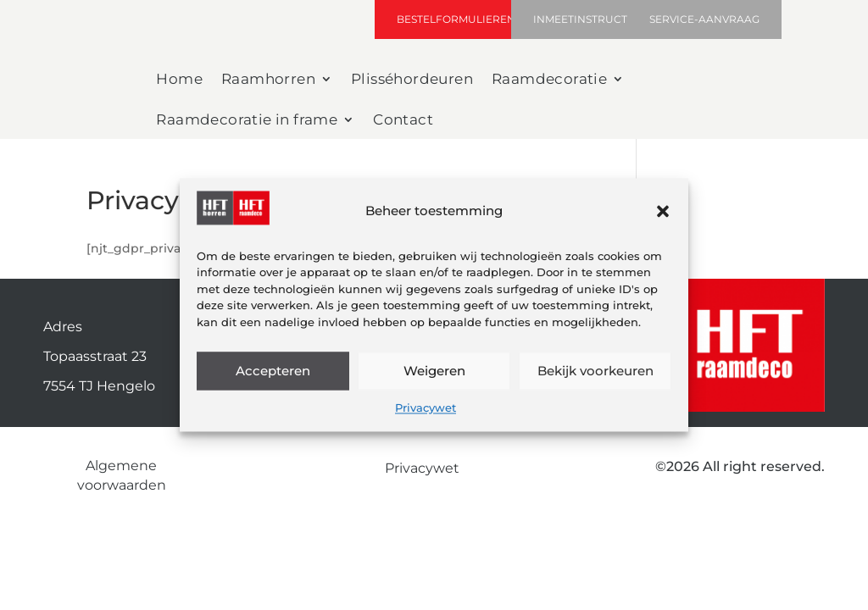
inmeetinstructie (585, 19)
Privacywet (426, 408)
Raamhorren (268, 80)
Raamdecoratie (549, 80)
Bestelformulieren (456, 19)
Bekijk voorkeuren (595, 371)
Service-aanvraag (704, 19)
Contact (403, 121)
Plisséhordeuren (412, 80)
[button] (663, 211)
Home (179, 80)
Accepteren (273, 371)
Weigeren (434, 371)
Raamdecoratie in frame (247, 121)
